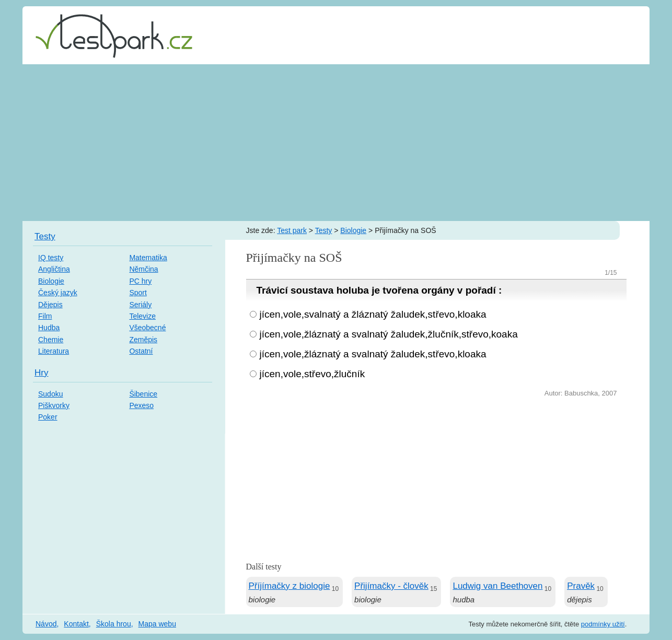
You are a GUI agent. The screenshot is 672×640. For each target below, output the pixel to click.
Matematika (148, 258)
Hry (41, 373)
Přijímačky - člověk (391, 586)
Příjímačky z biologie (289, 586)
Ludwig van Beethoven (497, 586)
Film (45, 316)
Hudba (49, 328)
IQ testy (51, 258)
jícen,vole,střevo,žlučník (312, 374)
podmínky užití (603, 624)
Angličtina (54, 269)
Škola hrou (114, 624)
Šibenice (143, 394)
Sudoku (50, 394)
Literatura (54, 351)
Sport (138, 293)
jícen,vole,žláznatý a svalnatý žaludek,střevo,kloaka (373, 354)
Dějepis (50, 305)
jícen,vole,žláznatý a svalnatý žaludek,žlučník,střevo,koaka (389, 334)
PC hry (140, 281)
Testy (324, 230)
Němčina (143, 269)
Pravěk (581, 586)
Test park (292, 230)
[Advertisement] (336, 143)
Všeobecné (147, 328)
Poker (48, 417)
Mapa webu (157, 624)
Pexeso (141, 405)
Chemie (51, 340)
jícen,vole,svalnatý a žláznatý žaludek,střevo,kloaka (373, 314)
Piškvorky (54, 405)
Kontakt (76, 624)
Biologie (353, 230)
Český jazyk (58, 293)
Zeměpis (143, 340)
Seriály (140, 305)
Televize (142, 316)
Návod (46, 624)
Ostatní (141, 351)
